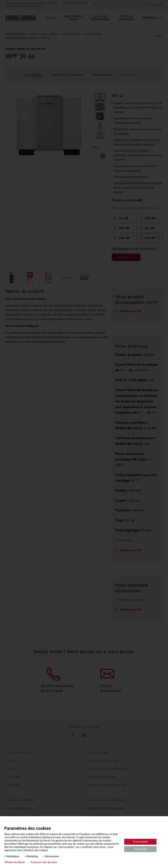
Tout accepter (140, 842)
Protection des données (44, 862)
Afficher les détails (15, 862)
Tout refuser (140, 849)
